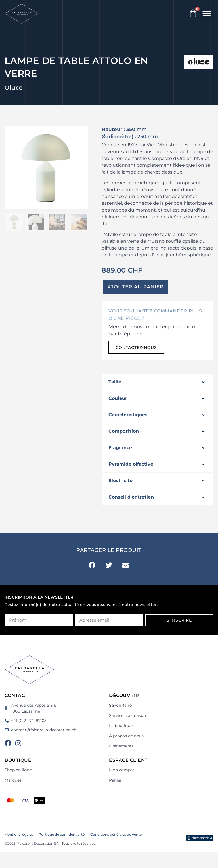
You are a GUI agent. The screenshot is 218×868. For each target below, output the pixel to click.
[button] (207, 14)
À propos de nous (126, 736)
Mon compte (122, 770)
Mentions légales (19, 834)
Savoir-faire (120, 705)
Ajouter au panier (135, 287)
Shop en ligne (18, 770)
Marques (13, 780)
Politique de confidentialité (62, 834)
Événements (121, 746)
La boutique (121, 726)
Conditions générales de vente (116, 834)
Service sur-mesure (128, 715)
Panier (115, 780)
